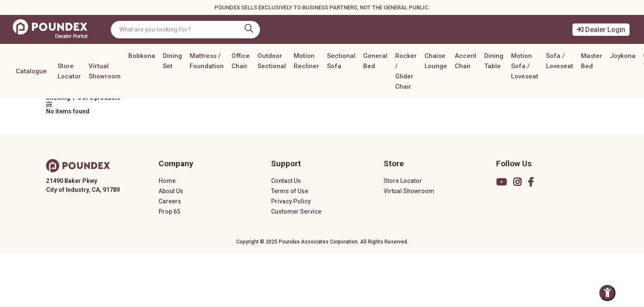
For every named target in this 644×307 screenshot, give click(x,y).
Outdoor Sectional (272, 61)
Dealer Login (601, 30)
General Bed (375, 61)
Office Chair (241, 61)
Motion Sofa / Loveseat (525, 66)
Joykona (623, 56)
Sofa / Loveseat (560, 61)
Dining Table (494, 61)
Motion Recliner (306, 61)
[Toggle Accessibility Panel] (607, 293)
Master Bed (592, 61)
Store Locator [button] (69, 71)
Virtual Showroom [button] (105, 71)
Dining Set (172, 61)
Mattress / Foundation (207, 61)
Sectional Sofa (341, 61)
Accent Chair (466, 61)
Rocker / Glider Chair (406, 71)
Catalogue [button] (31, 71)
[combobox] (185, 30)
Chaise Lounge (436, 61)
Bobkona (142, 56)
